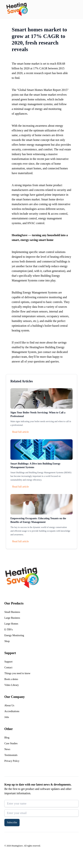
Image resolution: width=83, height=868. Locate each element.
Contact (8, 668)
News (7, 749)
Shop (7, 641)
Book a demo (11, 679)
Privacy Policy (12, 761)
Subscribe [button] (12, 822)
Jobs (7, 717)
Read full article (20, 432)
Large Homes (11, 624)
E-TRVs (9, 630)
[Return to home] (17, 9)
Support (8, 662)
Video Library (12, 685)
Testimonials (11, 755)
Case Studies (11, 743)
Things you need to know (17, 673)
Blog (7, 738)
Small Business (12, 612)
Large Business (12, 618)
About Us (9, 705)
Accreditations (12, 711)
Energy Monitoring (14, 635)
